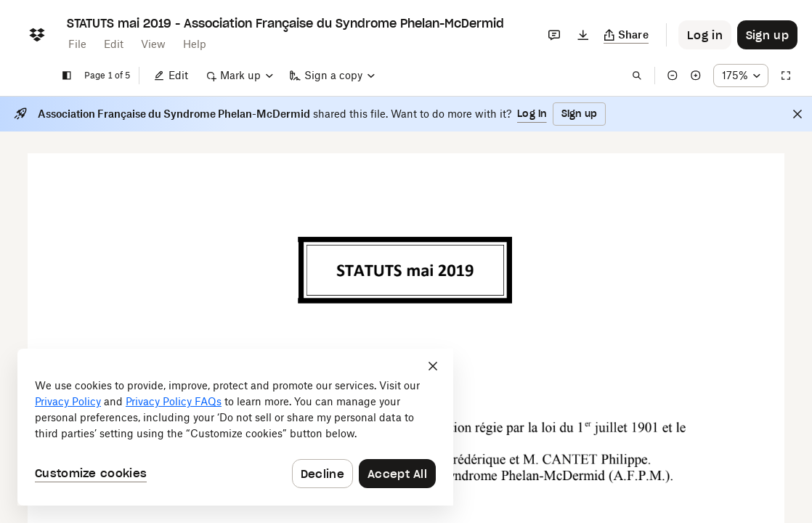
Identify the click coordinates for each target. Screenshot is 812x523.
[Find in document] (637, 76)
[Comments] (554, 35)
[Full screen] (786, 76)
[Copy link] (626, 35)
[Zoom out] (673, 76)
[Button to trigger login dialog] (705, 35)
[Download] (583, 35)
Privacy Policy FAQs (174, 401)
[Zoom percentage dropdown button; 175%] (741, 76)
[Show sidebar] (67, 76)
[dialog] (235, 427)
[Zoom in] (696, 76)
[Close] (797, 114)
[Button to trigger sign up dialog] (767, 35)
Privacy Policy (68, 401)
